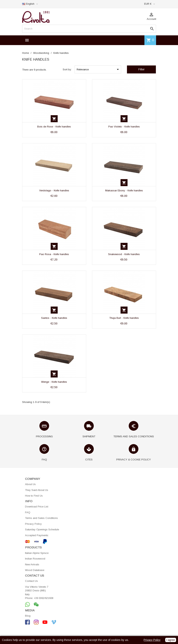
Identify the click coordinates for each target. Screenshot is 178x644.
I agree (171, 640)
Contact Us (31, 581)
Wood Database (35, 570)
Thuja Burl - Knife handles (124, 318)
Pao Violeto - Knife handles (124, 127)
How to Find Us (34, 496)
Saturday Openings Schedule (42, 529)
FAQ (28, 512)
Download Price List (37, 507)
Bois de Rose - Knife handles (54, 127)
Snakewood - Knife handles (124, 254)
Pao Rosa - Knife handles (54, 254)
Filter (141, 69)
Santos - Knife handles (54, 318)
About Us (30, 484)
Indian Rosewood (35, 559)
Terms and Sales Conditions (41, 518)
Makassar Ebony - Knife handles (124, 190)
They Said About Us (37, 490)
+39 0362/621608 (43, 598)
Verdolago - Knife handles (54, 190)
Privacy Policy (33, 524)
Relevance (98, 69)
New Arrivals (32, 564)
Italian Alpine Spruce (37, 553)
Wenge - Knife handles (54, 382)
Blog (28, 616)
